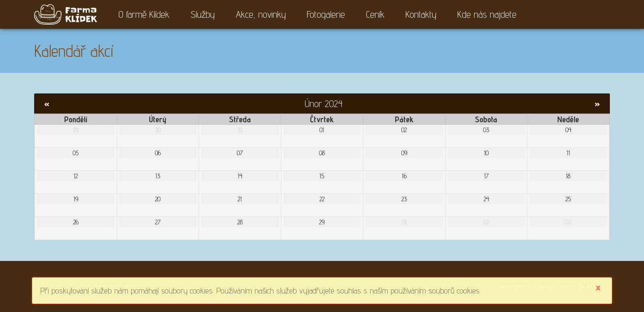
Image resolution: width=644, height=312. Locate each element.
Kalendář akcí (74, 51)
